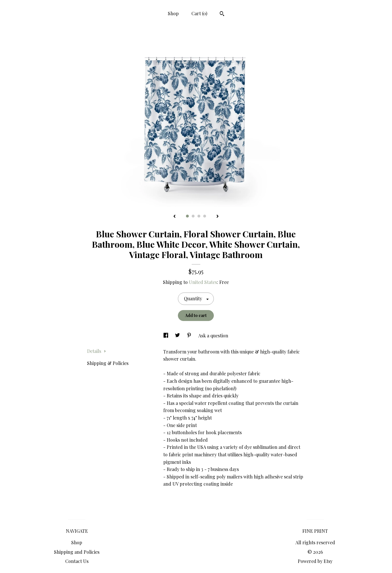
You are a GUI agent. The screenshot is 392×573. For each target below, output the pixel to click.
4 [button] (205, 216)
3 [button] (199, 216)
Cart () (199, 13)
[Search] (222, 14)
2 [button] (193, 216)
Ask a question (213, 335)
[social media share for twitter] (178, 335)
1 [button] (187, 216)
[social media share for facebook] (166, 335)
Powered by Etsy (315, 561)
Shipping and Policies (77, 552)
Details (97, 351)
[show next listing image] (218, 217)
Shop (173, 13)
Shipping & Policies (108, 363)
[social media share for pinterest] (190, 335)
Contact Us (77, 561)
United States (203, 282)
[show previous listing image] (174, 217)
